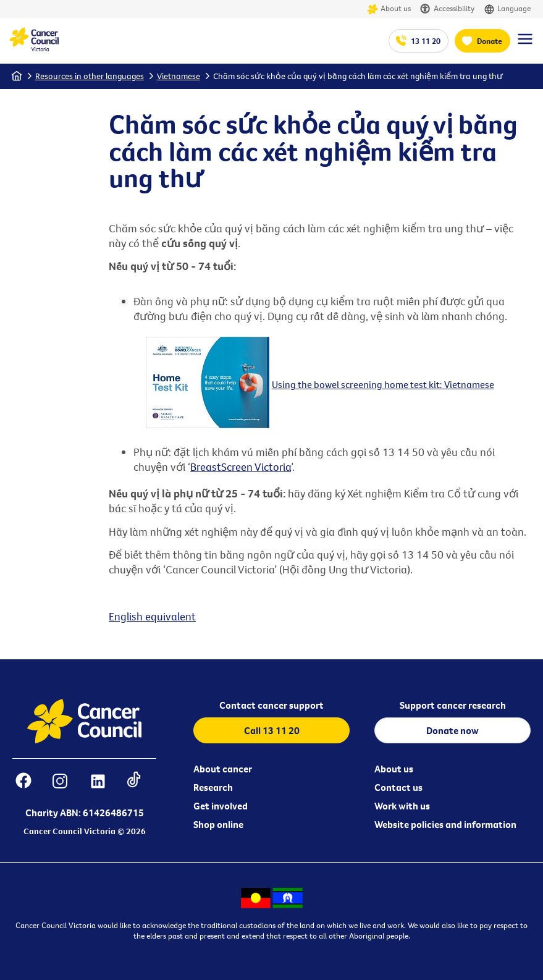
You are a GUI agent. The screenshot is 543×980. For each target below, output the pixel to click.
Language (507, 9)
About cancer (223, 769)
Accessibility (447, 9)
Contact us (398, 787)
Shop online (218, 824)
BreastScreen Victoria (241, 467)
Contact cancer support (271, 705)
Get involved (221, 806)
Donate (490, 41)
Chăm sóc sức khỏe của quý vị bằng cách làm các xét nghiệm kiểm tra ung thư (358, 76)
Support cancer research (453, 705)
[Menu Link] (525, 44)
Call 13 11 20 (272, 730)
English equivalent (152, 616)
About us (389, 9)
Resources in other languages (90, 76)
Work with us (402, 806)
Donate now (452, 730)
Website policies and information (445, 824)
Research (213, 787)
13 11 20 (426, 41)
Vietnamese (179, 76)
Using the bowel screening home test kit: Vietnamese (383, 384)
